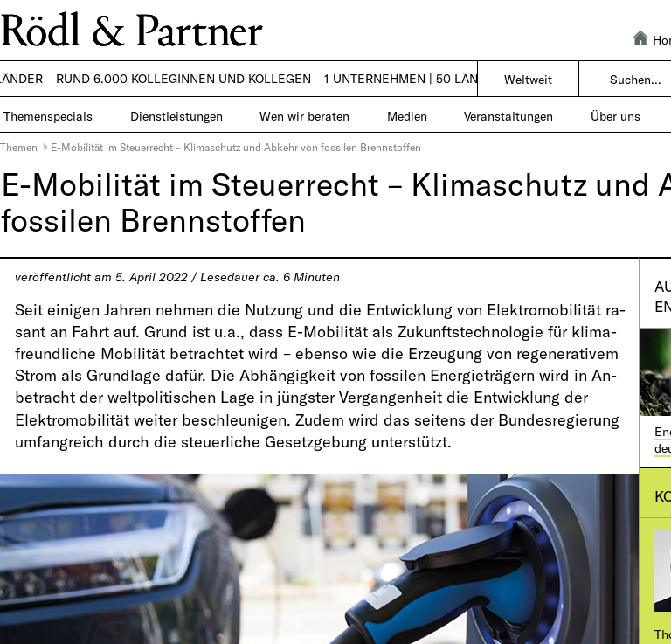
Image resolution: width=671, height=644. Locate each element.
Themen (19, 147)
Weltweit (528, 79)
